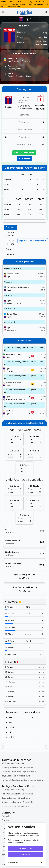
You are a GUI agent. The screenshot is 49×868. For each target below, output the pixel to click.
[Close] (48, 4)
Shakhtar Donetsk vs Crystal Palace (19, 772)
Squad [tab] (9, 249)
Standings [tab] (11, 254)
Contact (6, 820)
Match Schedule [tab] (11, 234)
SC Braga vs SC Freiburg (13, 763)
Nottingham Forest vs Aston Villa (17, 767)
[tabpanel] (24, 503)
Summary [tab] (10, 227)
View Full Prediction (24, 153)
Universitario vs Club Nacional (16, 806)
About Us (6, 816)
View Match (24, 159)
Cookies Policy (30, 840)
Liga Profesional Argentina (32, 241)
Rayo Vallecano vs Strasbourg (16, 776)
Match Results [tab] (11, 242)
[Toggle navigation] (3, 12)
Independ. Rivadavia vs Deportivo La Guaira (22, 780)
